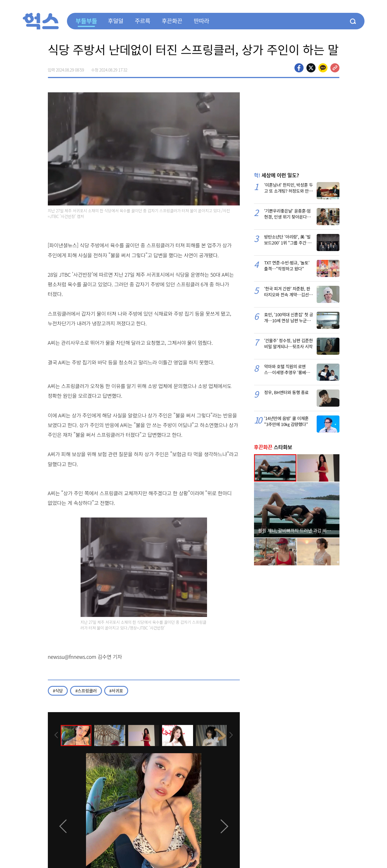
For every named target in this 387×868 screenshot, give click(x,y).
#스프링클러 (86, 691)
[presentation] (56, 735)
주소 (335, 68)
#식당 (58, 691)
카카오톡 (323, 68)
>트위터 (311, 68)
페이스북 (299, 68)
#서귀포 (116, 691)
